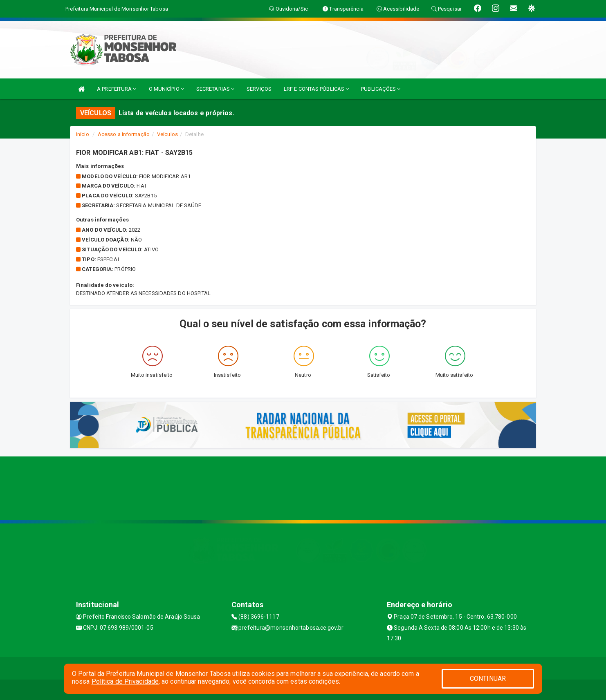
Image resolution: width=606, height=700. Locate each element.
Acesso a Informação (124, 134)
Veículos (167, 134)
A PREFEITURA (117, 89)
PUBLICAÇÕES (381, 89)
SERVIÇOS (259, 89)
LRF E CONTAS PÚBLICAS (316, 89)
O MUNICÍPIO (166, 89)
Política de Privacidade (125, 681)
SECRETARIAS (215, 89)
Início (83, 134)
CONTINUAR (488, 679)
